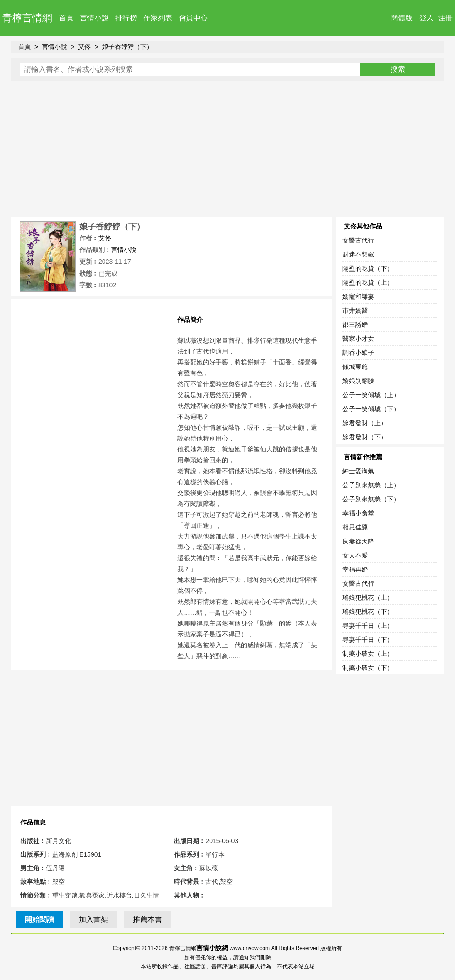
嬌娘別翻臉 (358, 381)
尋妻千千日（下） (368, 640)
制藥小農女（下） (368, 668)
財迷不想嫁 (358, 254)
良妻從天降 (358, 541)
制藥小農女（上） (368, 654)
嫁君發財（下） (365, 437)
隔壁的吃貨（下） (368, 268)
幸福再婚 (355, 569)
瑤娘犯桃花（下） (368, 611)
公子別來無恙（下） (371, 499)
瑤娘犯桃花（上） (368, 597)
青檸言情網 (27, 18)
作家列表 (158, 18)
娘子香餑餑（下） (127, 47)
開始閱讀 (39, 919)
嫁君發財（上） (365, 423)
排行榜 (126, 18)
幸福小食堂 (358, 513)
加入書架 (93, 919)
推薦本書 (147, 919)
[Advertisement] (227, 149)
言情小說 (94, 18)
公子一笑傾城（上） (371, 395)
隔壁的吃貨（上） (368, 282)
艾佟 (84, 47)
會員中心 (193, 18)
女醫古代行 (358, 240)
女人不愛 (355, 555)
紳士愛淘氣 (358, 471)
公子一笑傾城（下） (371, 409)
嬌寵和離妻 (358, 296)
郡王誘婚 (355, 325)
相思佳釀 (355, 527)
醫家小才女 (358, 339)
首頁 (66, 18)
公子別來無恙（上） (371, 485)
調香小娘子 (358, 353)
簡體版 (402, 18)
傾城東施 (355, 367)
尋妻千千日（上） (368, 626)
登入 (426, 18)
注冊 (445, 18)
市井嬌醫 (355, 310)
